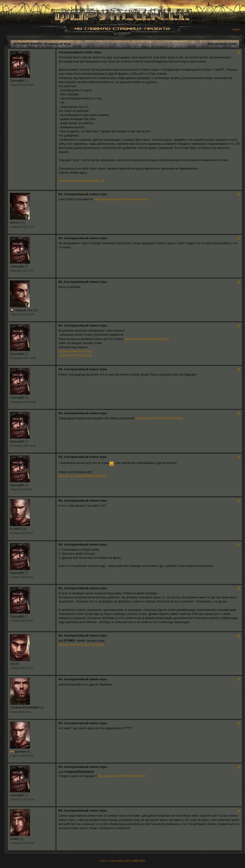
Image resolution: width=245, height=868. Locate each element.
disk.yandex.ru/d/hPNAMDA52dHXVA (83, 476)
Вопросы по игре (58, 44)
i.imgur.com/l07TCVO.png (75, 355)
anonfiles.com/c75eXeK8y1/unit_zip (81, 181)
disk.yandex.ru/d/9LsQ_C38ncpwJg (81, 645)
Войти (236, 30)
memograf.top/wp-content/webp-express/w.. (122, 199)
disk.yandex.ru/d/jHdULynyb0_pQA (147, 339)
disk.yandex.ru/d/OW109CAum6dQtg (159, 418)
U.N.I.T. (104, 861)
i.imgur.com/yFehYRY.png (75, 351)
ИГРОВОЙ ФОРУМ (28, 44)
